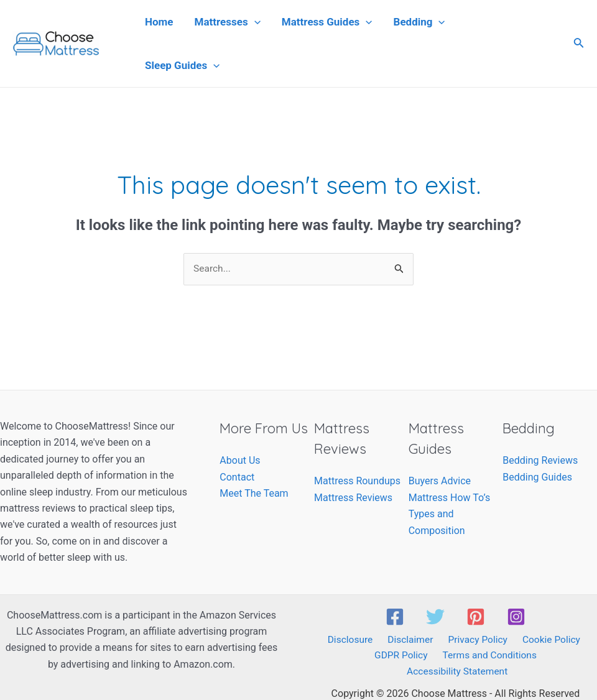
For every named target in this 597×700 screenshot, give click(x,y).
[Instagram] (516, 617)
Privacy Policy (475, 640)
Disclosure (354, 640)
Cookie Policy (545, 640)
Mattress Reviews (353, 498)
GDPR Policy (348, 657)
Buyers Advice (440, 481)
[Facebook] (395, 617)
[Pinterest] (476, 617)
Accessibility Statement (544, 657)
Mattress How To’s (449, 498)
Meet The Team (254, 494)
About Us (240, 461)
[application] (254, 22)
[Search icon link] (579, 44)
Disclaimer (411, 640)
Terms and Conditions (433, 657)
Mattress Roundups (357, 481)
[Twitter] (435, 617)
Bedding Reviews (540, 461)
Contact (237, 477)
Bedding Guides (537, 477)
